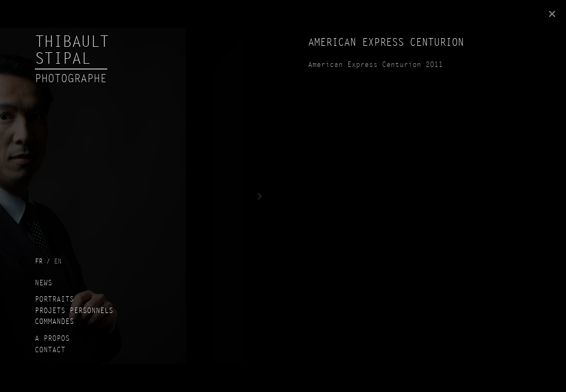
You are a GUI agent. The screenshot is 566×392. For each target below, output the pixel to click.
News (44, 284)
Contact (50, 351)
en (58, 262)
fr (39, 262)
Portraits (54, 300)
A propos (52, 339)
